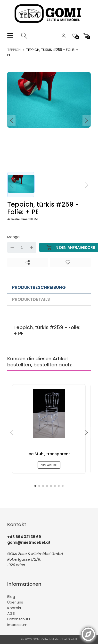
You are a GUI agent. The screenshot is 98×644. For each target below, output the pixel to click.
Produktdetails (31, 299)
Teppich (14, 50)
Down (12, 247)
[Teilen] (28, 262)
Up (32, 247)
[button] (87, 121)
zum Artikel (49, 465)
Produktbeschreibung (39, 287)
